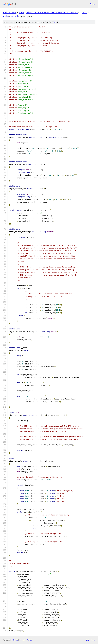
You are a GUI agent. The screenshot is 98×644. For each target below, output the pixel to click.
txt (87, 640)
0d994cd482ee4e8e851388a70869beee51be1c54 (52, 12)
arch (85, 12)
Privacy (22, 640)
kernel (14, 16)
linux (21, 12)
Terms (29, 640)
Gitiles (15, 640)
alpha (6, 16)
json (93, 640)
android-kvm (10, 12)
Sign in (93, 4)
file (55, 22)
